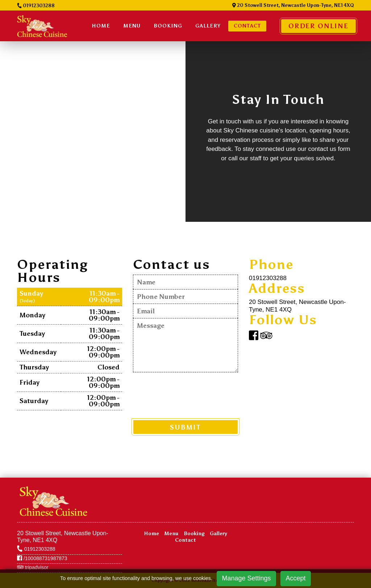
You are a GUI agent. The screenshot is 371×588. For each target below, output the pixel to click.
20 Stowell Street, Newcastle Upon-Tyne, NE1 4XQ (293, 5)
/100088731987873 (42, 558)
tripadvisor (33, 567)
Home (101, 26)
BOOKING (168, 26)
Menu (132, 26)
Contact (247, 26)
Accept (296, 578)
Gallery (208, 26)
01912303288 (36, 6)
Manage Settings (246, 578)
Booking (194, 534)
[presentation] (188, 395)
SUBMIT (185, 427)
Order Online (318, 26)
